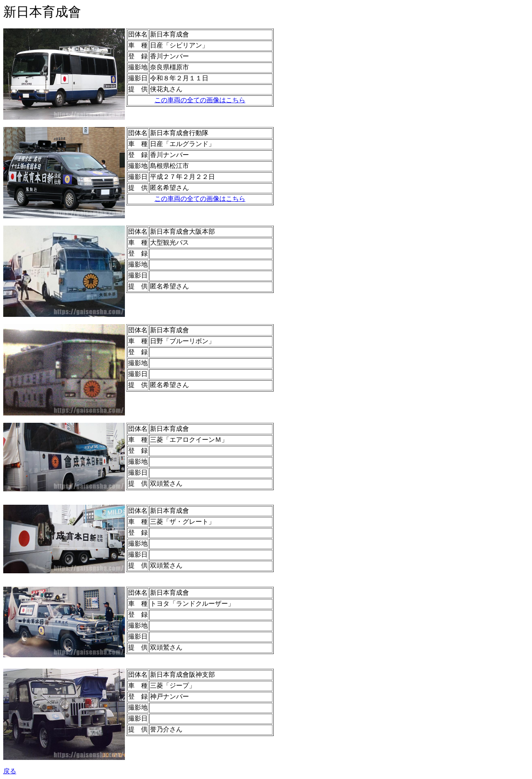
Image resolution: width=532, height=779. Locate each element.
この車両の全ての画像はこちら (200, 100)
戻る (10, 771)
